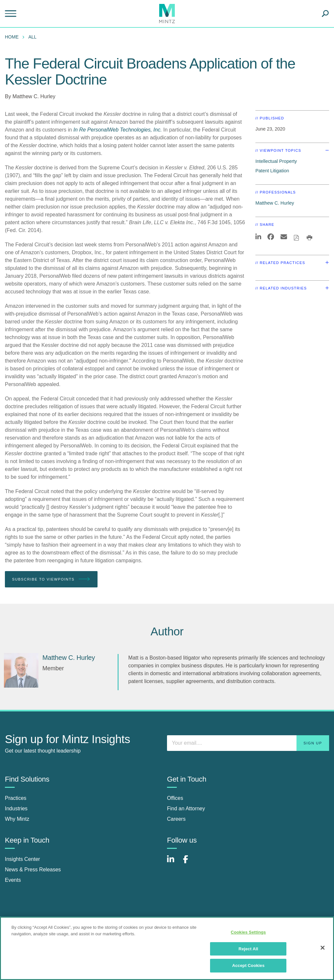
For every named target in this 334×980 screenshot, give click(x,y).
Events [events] (13, 880)
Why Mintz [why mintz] (17, 819)
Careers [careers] (176, 819)
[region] (167, 948)
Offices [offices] (175, 798)
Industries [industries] (16, 809)
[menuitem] (13, 37)
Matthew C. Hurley (34, 96)
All (32, 37)
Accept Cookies (248, 965)
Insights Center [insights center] (23, 859)
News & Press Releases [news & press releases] (33, 870)
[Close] (323, 948)
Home (12, 37)
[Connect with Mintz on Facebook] (190, 863)
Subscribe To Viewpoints (51, 579)
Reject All (248, 949)
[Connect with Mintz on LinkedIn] (174, 863)
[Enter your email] (248, 743)
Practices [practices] (16, 798)
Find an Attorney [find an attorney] (186, 809)
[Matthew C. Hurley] (21, 670)
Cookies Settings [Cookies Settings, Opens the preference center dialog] (249, 932)
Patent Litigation (272, 171)
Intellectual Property (276, 161)
